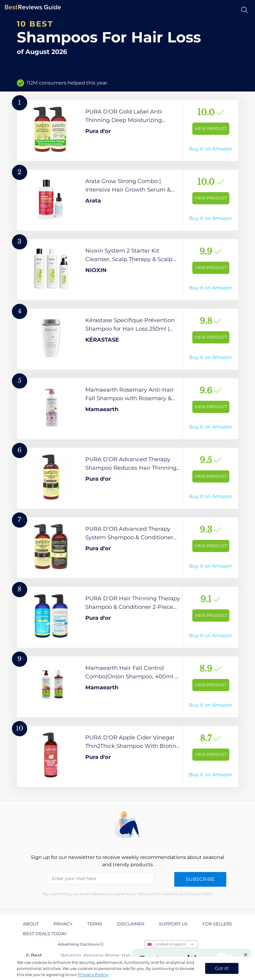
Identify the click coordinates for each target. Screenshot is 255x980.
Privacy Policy (93, 975)
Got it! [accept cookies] (222, 968)
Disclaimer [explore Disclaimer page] (131, 924)
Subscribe (200, 879)
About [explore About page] (31, 924)
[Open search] (244, 10)
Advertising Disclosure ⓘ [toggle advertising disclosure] (81, 944)
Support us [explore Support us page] (173, 924)
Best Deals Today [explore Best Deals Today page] (45, 934)
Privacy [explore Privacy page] (63, 924)
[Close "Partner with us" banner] (246, 955)
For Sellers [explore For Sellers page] (217, 924)
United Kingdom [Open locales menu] (171, 944)
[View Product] (128, 131)
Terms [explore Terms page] (95, 924)
